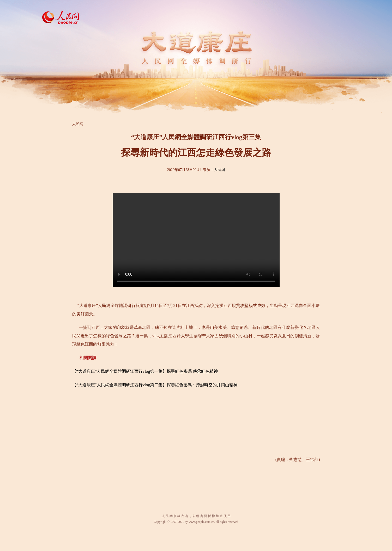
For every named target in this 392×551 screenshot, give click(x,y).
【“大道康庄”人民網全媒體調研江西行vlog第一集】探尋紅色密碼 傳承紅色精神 (145, 371)
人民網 (78, 124)
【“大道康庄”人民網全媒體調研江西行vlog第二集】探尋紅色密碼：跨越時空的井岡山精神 (155, 385)
